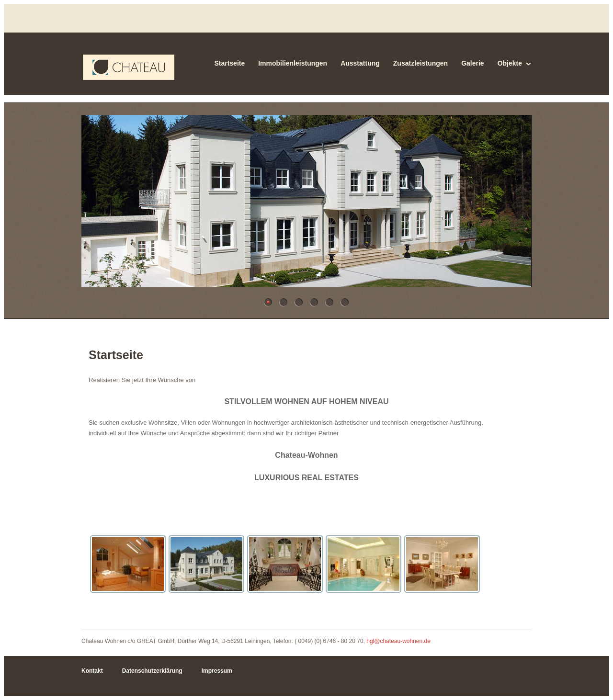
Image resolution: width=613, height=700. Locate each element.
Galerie (472, 63)
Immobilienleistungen (293, 63)
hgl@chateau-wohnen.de (398, 641)
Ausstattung (360, 63)
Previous (95, 206)
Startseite (229, 63)
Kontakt (92, 671)
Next (518, 206)
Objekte (510, 63)
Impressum (217, 671)
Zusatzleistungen (420, 63)
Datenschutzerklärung (152, 671)
